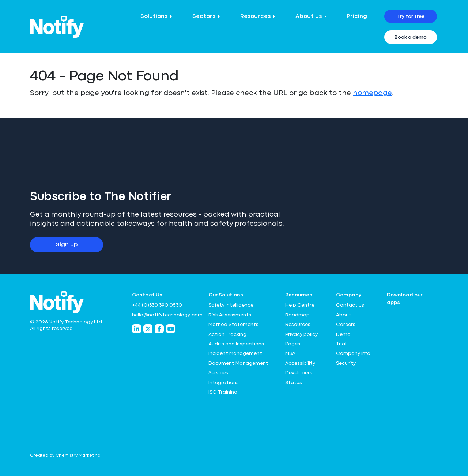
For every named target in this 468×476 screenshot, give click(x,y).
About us (309, 16)
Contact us (350, 305)
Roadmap (297, 315)
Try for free (411, 16)
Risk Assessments (230, 315)
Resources (255, 16)
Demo (343, 334)
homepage (372, 93)
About (344, 315)
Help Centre (300, 305)
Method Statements (233, 325)
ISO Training (223, 392)
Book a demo (411, 37)
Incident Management (235, 353)
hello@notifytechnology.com (166, 315)
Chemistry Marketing (78, 456)
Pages (293, 344)
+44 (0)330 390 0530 (157, 305)
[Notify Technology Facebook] (159, 329)
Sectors (204, 16)
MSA (290, 353)
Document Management (238, 363)
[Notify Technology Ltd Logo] (57, 27)
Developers (299, 373)
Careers (346, 325)
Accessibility (300, 363)
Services (218, 373)
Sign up (67, 245)
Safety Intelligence (231, 305)
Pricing (357, 16)
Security (346, 363)
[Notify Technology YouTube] (171, 329)
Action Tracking (227, 334)
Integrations (224, 383)
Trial (341, 344)
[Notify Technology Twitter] (148, 329)
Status (294, 383)
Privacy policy (301, 334)
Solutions (154, 16)
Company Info (353, 353)
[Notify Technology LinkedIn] (137, 329)
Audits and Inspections (236, 344)
